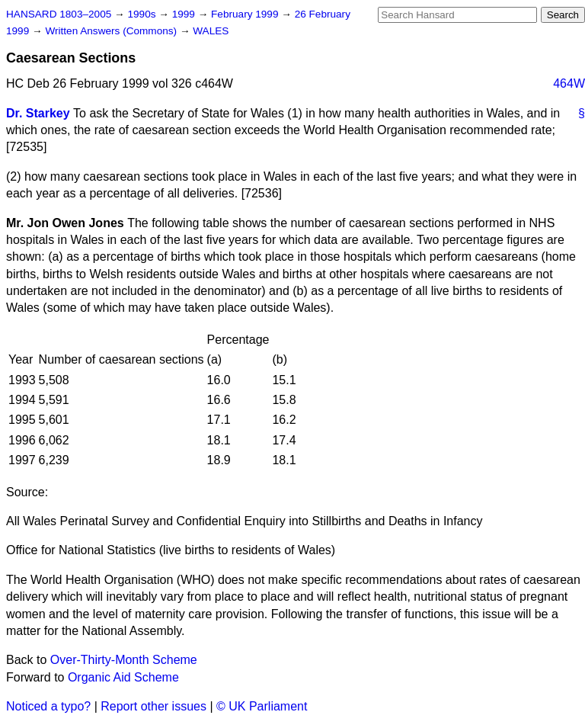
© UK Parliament (262, 706)
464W (569, 83)
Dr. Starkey (38, 113)
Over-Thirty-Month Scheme (124, 660)
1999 (185, 14)
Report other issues (153, 706)
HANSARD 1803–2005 (59, 14)
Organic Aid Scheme (123, 677)
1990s (143, 14)
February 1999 (246, 14)
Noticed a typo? (48, 706)
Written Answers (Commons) (112, 31)
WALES (211, 31)
